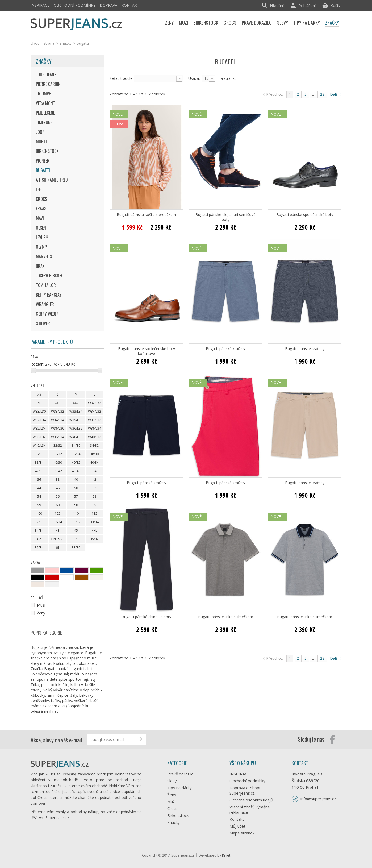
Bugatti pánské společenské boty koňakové (147, 351)
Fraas (41, 209)
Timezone (44, 122)
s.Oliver (43, 323)
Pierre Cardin (48, 84)
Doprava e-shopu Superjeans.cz (245, 790)
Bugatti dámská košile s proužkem (146, 215)
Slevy (172, 781)
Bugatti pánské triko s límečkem (226, 617)
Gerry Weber (47, 314)
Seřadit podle (121, 78)
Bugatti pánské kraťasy (225, 349)
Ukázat (194, 78)
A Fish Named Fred (52, 180)
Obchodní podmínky (75, 5)
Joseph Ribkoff (49, 276)
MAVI (40, 218)
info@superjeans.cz (318, 799)
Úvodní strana (43, 43)
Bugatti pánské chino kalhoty (146, 617)
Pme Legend (46, 113)
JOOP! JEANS (46, 74)
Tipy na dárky (179, 788)
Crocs (41, 199)
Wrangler (45, 304)
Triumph (44, 94)
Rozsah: (37, 364)
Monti (41, 142)
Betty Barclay (49, 295)
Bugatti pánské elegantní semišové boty (225, 217)
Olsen (41, 228)
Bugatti (43, 170)
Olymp (41, 247)
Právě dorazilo (180, 774)
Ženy (172, 795)
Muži (171, 801)
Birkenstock (47, 151)
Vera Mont (45, 103)
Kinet (226, 855)
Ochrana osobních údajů (251, 800)
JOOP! (41, 132)
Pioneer (43, 161)
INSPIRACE (40, 5)
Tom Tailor (46, 285)
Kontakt (130, 5)
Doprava (108, 5)
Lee (38, 189)
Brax (40, 266)
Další (336, 94)
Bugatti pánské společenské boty (305, 215)
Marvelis (44, 256)
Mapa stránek (242, 833)
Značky (44, 61)
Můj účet (237, 826)
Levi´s (42, 237)
